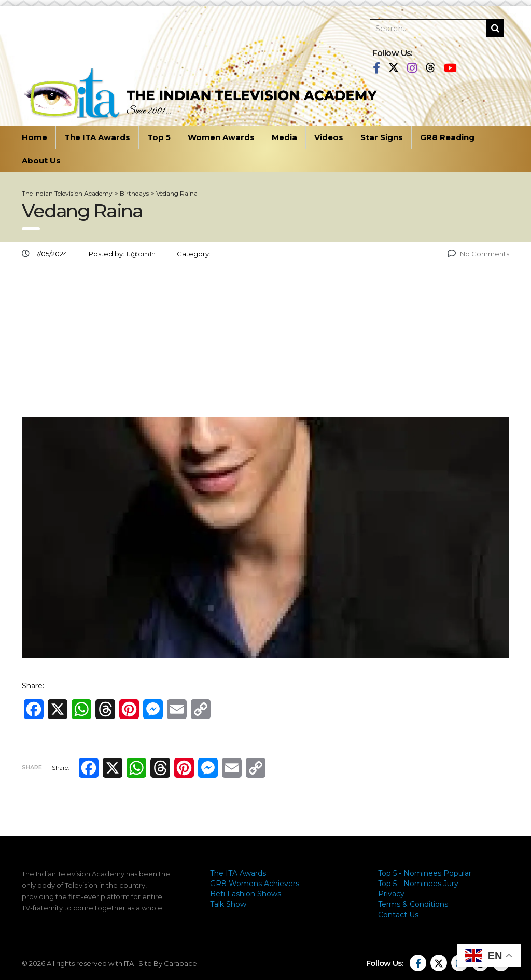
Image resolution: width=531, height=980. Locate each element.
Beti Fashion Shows (246, 894)
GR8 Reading (447, 137)
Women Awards (221, 137)
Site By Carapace (168, 963)
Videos (329, 137)
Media (284, 137)
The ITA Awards (97, 137)
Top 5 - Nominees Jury (418, 884)
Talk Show (228, 904)
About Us (41, 161)
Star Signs (382, 137)
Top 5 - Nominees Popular (425, 873)
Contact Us (398, 915)
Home (34, 137)
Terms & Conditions (413, 904)
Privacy (391, 894)
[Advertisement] (265, 342)
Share (32, 767)
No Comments (478, 254)
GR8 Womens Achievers (255, 884)
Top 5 (159, 137)
